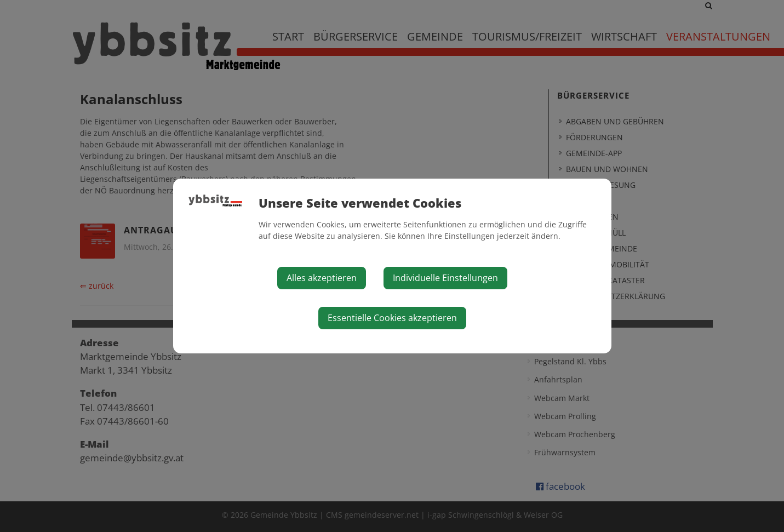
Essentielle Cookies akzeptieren (392, 318)
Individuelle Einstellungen (445, 278)
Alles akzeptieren (322, 278)
